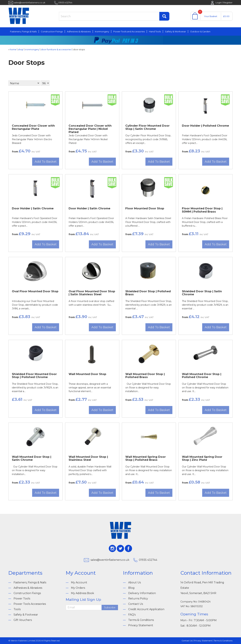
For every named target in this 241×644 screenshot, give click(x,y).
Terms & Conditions (141, 620)
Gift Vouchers (23, 620)
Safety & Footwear (26, 615)
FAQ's (132, 615)
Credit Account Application (146, 609)
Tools (17, 609)
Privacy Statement (141, 625)
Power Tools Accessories (30, 604)
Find (164, 16)
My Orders (78, 588)
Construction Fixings (52, 31)
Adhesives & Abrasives (79, 31)
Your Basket (211, 16)
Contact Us (136, 604)
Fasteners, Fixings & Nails (23, 31)
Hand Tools (155, 31)
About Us (134, 582)
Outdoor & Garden (200, 31)
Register (228, 3)
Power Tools (22, 599)
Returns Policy (138, 599)
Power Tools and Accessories (129, 31)
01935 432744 (65, 3)
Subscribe (110, 607)
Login (219, 3)
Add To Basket (46, 162)
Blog (131, 588)
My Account (79, 582)
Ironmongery (102, 31)
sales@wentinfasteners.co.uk (30, 3)
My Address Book (83, 593)
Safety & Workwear (175, 31)
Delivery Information (142, 593)
